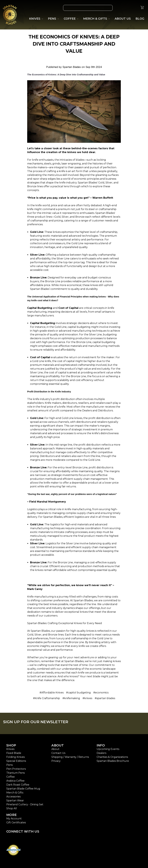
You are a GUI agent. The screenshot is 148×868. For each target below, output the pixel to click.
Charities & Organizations (112, 757)
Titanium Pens (15, 773)
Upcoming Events (108, 749)
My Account (14, 819)
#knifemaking (71, 698)
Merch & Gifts (15, 793)
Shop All (12, 808)
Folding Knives (15, 757)
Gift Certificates (16, 822)
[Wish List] (120, 8)
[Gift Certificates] (127, 8)
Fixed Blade (14, 753)
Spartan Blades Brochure (113, 761)
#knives (87, 698)
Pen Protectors (16, 769)
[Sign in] (135, 8)
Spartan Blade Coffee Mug (23, 789)
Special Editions (16, 761)
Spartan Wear (15, 800)
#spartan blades (105, 698)
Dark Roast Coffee (18, 785)
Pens (9, 765)
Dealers (101, 753)
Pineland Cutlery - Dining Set (25, 804)
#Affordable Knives (52, 693)
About (55, 749)
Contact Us (58, 753)
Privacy (56, 761)
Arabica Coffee (15, 781)
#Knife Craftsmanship (46, 698)
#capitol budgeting (78, 693)
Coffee (11, 777)
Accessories (13, 797)
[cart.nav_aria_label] (142, 8)
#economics (101, 693)
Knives (10, 749)
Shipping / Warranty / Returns (70, 757)
